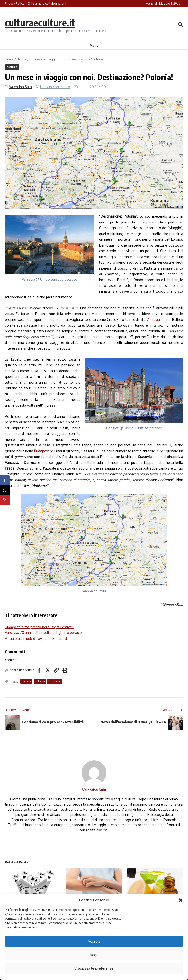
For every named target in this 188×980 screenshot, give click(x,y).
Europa (26, 681)
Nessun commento (55, 87)
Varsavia (153, 320)
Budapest (42, 451)
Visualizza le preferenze (94, 968)
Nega (94, 955)
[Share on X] (5, 490)
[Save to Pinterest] (5, 500)
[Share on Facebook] (5, 480)
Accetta (94, 941)
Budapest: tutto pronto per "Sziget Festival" (39, 627)
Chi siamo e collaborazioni (47, 3)
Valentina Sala (20, 87)
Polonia (40, 681)
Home (9, 59)
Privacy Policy (14, 3)
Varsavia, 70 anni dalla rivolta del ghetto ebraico (43, 633)
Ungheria (55, 681)
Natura (22, 59)
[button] (181, 900)
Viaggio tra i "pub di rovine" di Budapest (36, 638)
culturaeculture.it (40, 23)
